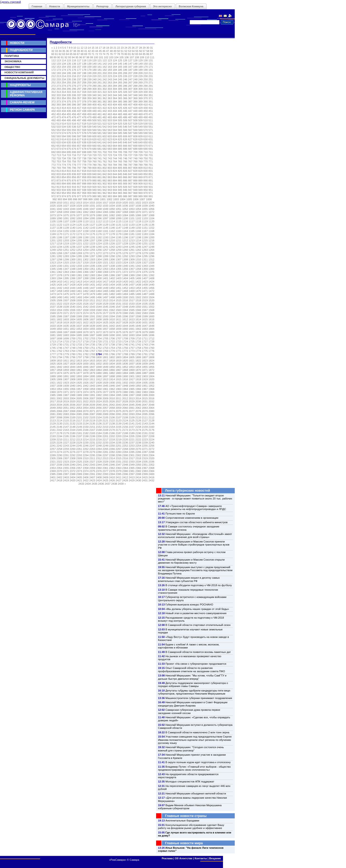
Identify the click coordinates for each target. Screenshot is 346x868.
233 (59, 79)
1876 (73, 373)
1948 (125, 386)
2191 (145, 433)
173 (59, 70)
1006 (136, 199)
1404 (125, 278)
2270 (138, 449)
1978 (112, 392)
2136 (99, 424)
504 (115, 120)
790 (146, 165)
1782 (86, 354)
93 (69, 57)
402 (105, 105)
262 (105, 82)
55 (137, 51)
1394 (60, 278)
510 (146, 120)
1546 (112, 307)
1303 (92, 259)
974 (64, 196)
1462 (86, 291)
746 (125, 158)
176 (74, 70)
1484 (125, 294)
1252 (73, 250)
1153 (53, 231)
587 (130, 133)
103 (111, 57)
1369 (106, 272)
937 (79, 190)
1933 (132, 383)
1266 (60, 253)
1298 (60, 259)
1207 (92, 240)
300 (94, 89)
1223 (92, 244)
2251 (119, 446)
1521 (53, 304)
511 (151, 120)
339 (89, 95)
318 (84, 92)
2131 (66, 424)
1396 (73, 278)
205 (120, 73)
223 (110, 76)
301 (100, 89)
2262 (86, 449)
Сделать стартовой (10, 2)
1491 (66, 297)
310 (146, 89)
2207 (145, 436)
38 (75, 51)
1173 (79, 234)
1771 (119, 351)
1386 (112, 275)
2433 (81, 484)
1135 (145, 225)
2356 (73, 468)
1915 (119, 379)
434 (64, 111)
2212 (73, 440)
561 (100, 130)
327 (130, 92)
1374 (138, 272)
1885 (132, 373)
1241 (106, 247)
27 (137, 48)
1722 (112, 342)
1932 (125, 383)
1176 (99, 234)
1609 (106, 319)
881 (100, 181)
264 (115, 82)
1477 (79, 294)
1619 (66, 322)
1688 (99, 335)
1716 (73, 342)
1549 (132, 307)
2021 (79, 401)
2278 (86, 452)
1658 (112, 329)
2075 (119, 411)
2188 (125, 433)
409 (140, 105)
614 (64, 139)
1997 (132, 395)
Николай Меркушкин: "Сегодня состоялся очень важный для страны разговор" (191, 749)
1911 (92, 379)
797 (79, 168)
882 (105, 181)
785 (120, 165)
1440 (152, 285)
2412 (125, 477)
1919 (145, 379)
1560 (99, 310)
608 (135, 136)
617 (79, 139)
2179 (66, 433)
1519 (145, 300)
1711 (145, 338)
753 (59, 161)
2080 (152, 411)
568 (135, 130)
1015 (92, 203)
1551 (145, 307)
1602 (60, 319)
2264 (99, 449)
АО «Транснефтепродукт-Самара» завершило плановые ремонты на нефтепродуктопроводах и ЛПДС (192, 508)
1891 (66, 376)
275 (69, 86)
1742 (138, 345)
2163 (66, 430)
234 (64, 79)
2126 (138, 420)
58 (148, 51)
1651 (66, 329)
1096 (99, 218)
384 (115, 102)
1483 (119, 294)
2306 (60, 458)
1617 (53, 322)
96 (81, 57)
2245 (79, 446)
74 (104, 54)
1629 (132, 322)
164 (115, 67)
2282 (112, 452)
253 (59, 82)
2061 (132, 408)
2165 (79, 430)
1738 (112, 345)
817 (79, 171)
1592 (99, 316)
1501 (132, 297)
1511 (92, 300)
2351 (145, 465)
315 (69, 92)
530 (146, 124)
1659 (119, 329)
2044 (125, 405)
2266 (112, 449)
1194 (112, 237)
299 (89, 89)
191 (151, 70)
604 (115, 136)
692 (54, 152)
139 (89, 64)
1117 (132, 221)
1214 (138, 240)
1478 (86, 294)
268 (135, 82)
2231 (92, 443)
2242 (60, 446)
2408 (99, 477)
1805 (132, 357)
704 (115, 152)
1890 (60, 376)
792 (54, 168)
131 (151, 60)
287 (130, 86)
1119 (145, 221)
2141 (132, 424)
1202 (60, 240)
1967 (145, 389)
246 (125, 79)
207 (130, 73)
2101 (79, 417)
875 (69, 181)
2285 (132, 452)
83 (137, 54)
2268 (125, 449)
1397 (79, 278)
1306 (112, 259)
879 (89, 181)
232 (54, 79)
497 (79, 120)
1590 (86, 316)
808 (135, 168)
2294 (86, 455)
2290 (60, 455)
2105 (106, 417)
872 (54, 181)
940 (94, 190)
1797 (79, 357)
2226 (60, 443)
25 (130, 48)
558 (84, 130)
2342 (86, 465)
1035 (119, 206)
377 (79, 102)
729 (140, 155)
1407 (145, 278)
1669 (79, 332)
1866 (112, 370)
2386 (60, 474)
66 (75, 54)
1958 (86, 389)
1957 (79, 389)
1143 (92, 228)
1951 (145, 386)
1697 (53, 338)
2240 (152, 443)
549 (140, 127)
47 (108, 51)
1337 (106, 266)
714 (64, 155)
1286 (86, 256)
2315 (119, 458)
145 (120, 64)
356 (74, 98)
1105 (53, 221)
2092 (125, 414)
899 (89, 184)
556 (74, 130)
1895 (92, 376)
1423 (145, 282)
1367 (92, 272)
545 (120, 127)
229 (140, 76)
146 (125, 64)
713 (59, 155)
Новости (55, 6)
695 (69, 152)
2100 (73, 417)
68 (82, 54)
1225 (106, 244)
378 (84, 102)
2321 (53, 462)
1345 (53, 269)
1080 (99, 215)
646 (125, 142)
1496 (99, 297)
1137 (53, 228)
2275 (66, 452)
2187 (119, 433)
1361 (53, 272)
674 (64, 149)
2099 (66, 417)
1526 (86, 304)
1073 (53, 215)
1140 (73, 228)
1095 (92, 218)
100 (96, 57)
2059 (119, 408)
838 (84, 174)
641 (100, 142)
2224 (152, 440)
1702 (86, 338)
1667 (66, 332)
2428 (125, 480)
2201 (106, 436)
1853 (132, 367)
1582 (138, 313)
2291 (66, 455)
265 (120, 82)
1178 (112, 234)
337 (79, 95)
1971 (66, 392)
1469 (132, 291)
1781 (79, 354)
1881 (106, 373)
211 (151, 73)
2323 (66, 462)
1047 (92, 209)
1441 (53, 288)
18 (104, 48)
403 (110, 105)
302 (105, 89)
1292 (125, 256)
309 (140, 89)
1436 (125, 285)
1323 (119, 263)
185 (120, 70)
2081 (53, 414)
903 (110, 184)
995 (70, 199)
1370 (112, 272)
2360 (99, 468)
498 (84, 120)
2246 (86, 446)
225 (120, 76)
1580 (125, 313)
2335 (145, 462)
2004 (73, 398)
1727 (145, 342)
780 (94, 165)
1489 (53, 297)
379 (89, 102)
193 (59, 73)
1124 (73, 225)
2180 (73, 433)
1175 (92, 234)
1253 (79, 250)
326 (125, 92)
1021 (132, 203)
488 (135, 117)
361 (100, 98)
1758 (138, 348)
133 (59, 64)
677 (79, 149)
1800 (99, 357)
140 (94, 64)
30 (148, 48)
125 (120, 60)
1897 (106, 376)
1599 (145, 316)
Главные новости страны (186, 816)
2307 (66, 458)
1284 (73, 256)
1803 (119, 357)
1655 (92, 329)
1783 (92, 354)
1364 (73, 272)
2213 (79, 440)
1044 (73, 209)
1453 (132, 288)
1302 (86, 259)
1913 (106, 379)
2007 (92, 398)
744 (115, 158)
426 (125, 108)
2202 (112, 436)
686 (125, 149)
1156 (73, 231)
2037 (79, 405)
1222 (86, 244)
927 (130, 187)
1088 (152, 215)
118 (84, 60)
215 (69, 76)
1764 (73, 351)
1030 (86, 206)
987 (130, 196)
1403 (119, 278)
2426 (112, 480)
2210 (60, 440)
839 (89, 174)
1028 (73, 206)
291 (151, 86)
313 (59, 92)
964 (115, 193)
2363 (119, 468)
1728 (152, 342)
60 (53, 54)
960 (94, 193)
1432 (99, 285)
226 (125, 76)
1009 (53, 203)
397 (79, 105)
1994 (112, 395)
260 (94, 82)
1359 (145, 269)
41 (86, 51)
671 (151, 146)
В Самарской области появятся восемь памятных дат (198, 652)
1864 (99, 370)
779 (89, 165)
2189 (132, 433)
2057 (106, 408)
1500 (125, 297)
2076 (125, 411)
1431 (92, 285)
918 (84, 187)
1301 (79, 259)
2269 (132, 449)
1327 (145, 263)
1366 (86, 272)
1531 (119, 304)
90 (59, 57)
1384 (99, 275)
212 (54, 76)
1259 (119, 250)
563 (110, 130)
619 (89, 139)
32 (53, 51)
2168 (99, 430)
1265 (53, 253)
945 (120, 190)
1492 (73, 297)
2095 (145, 414)
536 (74, 127)
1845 (79, 367)
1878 (86, 373)
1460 (73, 291)
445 (120, 111)
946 (125, 190)
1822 (138, 361)
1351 (92, 269)
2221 (132, 440)
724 (115, 155)
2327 (92, 462)
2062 (138, 408)
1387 (119, 275)
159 (89, 67)
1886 (138, 373)
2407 (92, 477)
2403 (66, 477)
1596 (125, 316)
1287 (92, 256)
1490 (60, 297)
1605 (79, 319)
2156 (125, 427)
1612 (125, 319)
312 (54, 92)
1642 (112, 326)
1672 (99, 332)
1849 (106, 367)
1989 (79, 395)
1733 (79, 345)
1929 (106, 383)
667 (130, 146)
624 (115, 139)
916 (74, 187)
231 (151, 76)
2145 (53, 427)
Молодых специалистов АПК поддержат (190, 782)
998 (85, 199)
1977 (106, 392)
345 (120, 95)
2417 (53, 480)
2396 (125, 474)
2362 (112, 468)
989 (140, 196)
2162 (60, 430)
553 (59, 130)
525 (120, 124)
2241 (53, 446)
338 (84, 95)
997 (80, 199)
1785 (106, 354)
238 (84, 79)
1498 (112, 297)
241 (100, 79)
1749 (79, 348)
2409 (106, 477)
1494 (86, 297)
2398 (138, 474)
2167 (92, 430)
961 (100, 193)
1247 (145, 247)
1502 (138, 297)
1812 (73, 361)
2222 (138, 440)
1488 (152, 294)
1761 (53, 351)
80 (126, 54)
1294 (138, 256)
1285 (79, 256)
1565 (132, 310)
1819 (119, 361)
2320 (152, 458)
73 (100, 54)
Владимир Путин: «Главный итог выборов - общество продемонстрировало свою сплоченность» (194, 768)
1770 (112, 351)
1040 (152, 206)
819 (89, 171)
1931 (119, 383)
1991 (92, 395)
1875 (66, 373)
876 (74, 181)
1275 (119, 253)
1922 (60, 383)
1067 (119, 212)
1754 (112, 348)
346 (125, 95)
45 (100, 51)
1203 (66, 240)
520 (94, 124)
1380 (73, 275)
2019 (66, 401)
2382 (138, 471)
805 (120, 168)
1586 (60, 316)
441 (100, 111)
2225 (53, 443)
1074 (60, 215)
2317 (132, 458)
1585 (53, 316)
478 (84, 117)
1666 (60, 332)
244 (115, 79)
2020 (73, 401)
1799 (92, 357)
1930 (112, 383)
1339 (119, 266)
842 (105, 174)
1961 (106, 389)
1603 (66, 319)
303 (110, 89)
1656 (99, 329)
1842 (60, 367)
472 (54, 117)
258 (84, 82)
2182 (86, 433)
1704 (99, 338)
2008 (99, 398)
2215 (92, 440)
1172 (73, 234)
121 (100, 60)
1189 (79, 237)
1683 (66, 335)
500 (94, 120)
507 (130, 120)
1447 (92, 288)
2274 (60, 452)
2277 (79, 452)
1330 (60, 266)
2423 (92, 480)
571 (151, 130)
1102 (138, 218)
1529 (106, 304)
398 (84, 105)
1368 (99, 272)
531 (151, 124)
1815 (92, 361)
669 (140, 146)
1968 (152, 389)
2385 (53, 474)
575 (69, 133)
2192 (152, 433)
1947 (119, 386)
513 (59, 124)
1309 (132, 259)
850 (146, 174)
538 (84, 127)
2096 (152, 414)
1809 (53, 361)
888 (135, 181)
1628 (125, 322)
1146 (112, 228)
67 (78, 54)
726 (125, 155)
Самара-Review (22, 102)
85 (144, 54)
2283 (119, 452)
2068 (73, 411)
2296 (99, 455)
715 (69, 155)
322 (105, 92)
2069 (79, 411)
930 (146, 187)
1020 (125, 203)
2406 (86, 477)
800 (94, 168)
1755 (119, 348)
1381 (79, 275)
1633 (53, 326)
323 (110, 92)
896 (74, 184)
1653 (79, 329)
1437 (132, 285)
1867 (119, 370)
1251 (66, 250)
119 (89, 60)
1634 (60, 326)
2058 (112, 408)
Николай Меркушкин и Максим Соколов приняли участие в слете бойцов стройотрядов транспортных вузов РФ (194, 545)
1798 (86, 357)
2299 (119, 455)
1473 (53, 294)
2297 (106, 455)
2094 (138, 414)
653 (59, 146)
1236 (73, 247)
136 (74, 64)
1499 (119, 297)
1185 (53, 237)
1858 (60, 370)
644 (115, 142)
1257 (106, 250)
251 (151, 79)
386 (125, 102)
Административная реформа (26, 94)
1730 (60, 345)
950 (146, 190)
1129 (106, 225)
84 (140, 54)
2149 (79, 427)
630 (146, 139)
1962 (112, 389)
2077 (132, 411)
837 (79, 174)
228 (135, 76)
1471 (145, 291)
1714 (60, 342)
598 (84, 136)
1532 (125, 304)
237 (79, 79)
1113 (106, 221)
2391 (92, 474)
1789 (132, 354)
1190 (86, 237)
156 (74, 67)
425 (120, 108)
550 (146, 127)
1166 (138, 231)
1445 (79, 288)
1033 (106, 206)
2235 (119, 443)
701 (100, 152)
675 (69, 149)
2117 (79, 420)
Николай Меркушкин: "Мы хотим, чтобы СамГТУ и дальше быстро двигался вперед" (192, 677)
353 (59, 98)
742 (105, 158)
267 (130, 82)
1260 (125, 250)
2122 (112, 420)
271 (151, 82)
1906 (60, 379)
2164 (73, 430)
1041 (53, 209)
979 (89, 196)
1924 (73, 383)
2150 (86, 427)
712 (54, 155)
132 (54, 64)
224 (115, 76)
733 (59, 158)
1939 (66, 386)
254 (64, 82)
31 (151, 48)
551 (151, 127)
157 (79, 67)
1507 (66, 300)
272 (54, 86)
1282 (60, 256)
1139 (66, 228)
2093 (132, 414)
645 (120, 142)
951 (151, 190)
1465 (106, 291)
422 (105, 108)
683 (110, 149)
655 (69, 146)
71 (93, 54)
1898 (112, 376)
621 (100, 139)
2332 (125, 462)
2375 (92, 471)
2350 (138, 465)
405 (120, 105)
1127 (92, 225)
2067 (66, 411)
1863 (92, 370)
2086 (86, 414)
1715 (66, 342)
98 (88, 57)
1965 (132, 389)
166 (125, 67)
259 (89, 82)
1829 (79, 364)
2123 (119, 420)
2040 (99, 405)
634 (64, 142)
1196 (125, 237)
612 (54, 139)
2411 (119, 477)
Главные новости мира (184, 843)
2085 (79, 414)
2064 (152, 408)
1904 (152, 376)
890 (146, 181)
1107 (66, 221)
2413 (132, 477)
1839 (145, 364)
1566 (138, 310)
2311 (92, 458)
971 (151, 193)
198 (84, 73)
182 (105, 70)
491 (151, 117)
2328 (99, 462)
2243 (66, 446)
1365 (79, 272)
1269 (79, 253)
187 (130, 70)
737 (79, 158)
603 (110, 136)
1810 (60, 361)
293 (59, 89)
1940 (73, 386)
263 (110, 82)
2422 (86, 480)
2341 (79, 465)
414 (64, 108)
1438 (138, 285)
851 (151, 174)
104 (116, 57)
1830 (86, 364)
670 (146, 146)
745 (120, 158)
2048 (152, 405)
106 (127, 57)
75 (108, 54)
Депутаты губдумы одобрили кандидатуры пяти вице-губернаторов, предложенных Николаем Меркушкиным (194, 692)
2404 (73, 477)
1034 (112, 206)
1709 (132, 338)
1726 (138, 342)
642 (105, 142)
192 (54, 73)
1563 (119, 310)
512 (54, 124)
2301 (132, 455)
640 (94, 142)
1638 (86, 326)
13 (86, 48)
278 (84, 86)
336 (74, 95)
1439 (145, 285)
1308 (125, 259)
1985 (53, 395)
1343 (145, 266)
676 (74, 149)
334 (64, 95)
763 (110, 161)
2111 (145, 417)
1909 (79, 379)
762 (105, 161)
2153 (106, 427)
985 (120, 196)
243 (110, 79)
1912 (99, 379)
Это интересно (162, 6)
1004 (123, 199)
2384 (152, 471)
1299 (66, 259)
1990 (86, 395)
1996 (125, 395)
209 (140, 73)
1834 (112, 364)
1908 (73, 379)
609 (140, 136)
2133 (79, 424)
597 (79, 136)
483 (110, 117)
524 (115, 124)
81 (129, 54)
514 (64, 124)
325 (120, 92)
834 (64, 174)
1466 (112, 291)
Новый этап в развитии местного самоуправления (196, 613)
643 (110, 142)
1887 (145, 373)
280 (94, 86)
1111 (92, 221)
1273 (106, 253)
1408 (152, 278)
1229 (132, 244)
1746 (60, 348)
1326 (138, 263)
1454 (138, 288)
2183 (92, 433)
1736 (99, 345)
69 (86, 54)
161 (100, 67)
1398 (86, 278)
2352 (152, 465)
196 (74, 73)
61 (56, 54)
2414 (138, 477)
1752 (99, 348)
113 (59, 60)
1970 (60, 392)
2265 (106, 449)
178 (84, 70)
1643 (119, 326)
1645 (132, 326)
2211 (66, 440)
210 (146, 73)
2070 (86, 411)
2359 (92, 468)
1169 (53, 234)
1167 (145, 231)
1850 (112, 367)
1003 (116, 199)
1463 (92, 291)
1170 (60, 234)
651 (151, 142)
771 (151, 161)
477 (79, 117)
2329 (106, 462)
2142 (138, 424)
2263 (92, 449)
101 (101, 57)
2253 (132, 446)
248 (135, 79)
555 (69, 130)
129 (140, 60)
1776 (152, 351)
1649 (53, 329)
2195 (66, 436)
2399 (145, 474)
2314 (112, 458)
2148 (73, 427)
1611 (119, 319)
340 (94, 95)
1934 (138, 383)
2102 (86, 417)
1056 (152, 209)
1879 (92, 373)
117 (79, 60)
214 (64, 76)
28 (140, 48)
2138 (112, 424)
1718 (86, 342)
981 (100, 196)
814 (64, 171)
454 (64, 114)
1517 (132, 300)
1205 (79, 240)
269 (140, 82)
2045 (132, 405)
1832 (99, 364)
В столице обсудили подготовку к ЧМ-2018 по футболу (199, 585)
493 (59, 120)
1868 (125, 370)
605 (120, 136)
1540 (73, 307)
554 (64, 130)
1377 (53, 275)
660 (94, 146)
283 (110, 86)
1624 (99, 322)
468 (135, 114)
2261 (79, 449)
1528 (99, 304)
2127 (145, 420)
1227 (119, 244)
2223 (145, 440)
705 (120, 152)
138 (84, 64)
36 (67, 51)
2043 (119, 405)
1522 (60, 304)
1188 (73, 237)
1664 (152, 329)
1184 (152, 234)
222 (105, 76)
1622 (86, 322)
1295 (145, 256)
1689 (106, 335)
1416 (99, 282)
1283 (66, 256)
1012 (73, 203)
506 (125, 120)
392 (54, 105)
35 (64, 51)
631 (151, 139)
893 (59, 184)
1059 (66, 212)
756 (74, 161)
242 (105, 79)
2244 (73, 446)
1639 (92, 326)
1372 (125, 272)
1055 (145, 209)
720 (94, 155)
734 (64, 158)
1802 (112, 357)
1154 (60, 231)
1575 (92, 313)
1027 (66, 206)
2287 (145, 452)
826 (125, 171)
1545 (106, 307)
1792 (152, 354)
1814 (86, 361)
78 (119, 54)
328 (135, 92)
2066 (60, 411)
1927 (92, 383)
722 (105, 155)
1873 (53, 373)
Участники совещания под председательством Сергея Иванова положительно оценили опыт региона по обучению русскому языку (195, 740)
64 (67, 54)
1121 (53, 225)
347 (130, 95)
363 (110, 98)
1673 (106, 332)
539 (89, 127)
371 (151, 98)
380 (94, 102)
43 (93, 51)
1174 (86, 234)
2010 (112, 398)
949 (140, 190)
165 (120, 67)
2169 (106, 430)
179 (89, 70)
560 (94, 130)
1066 (112, 212)
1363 (66, 272)
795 (69, 168)
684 (115, 149)
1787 (119, 354)
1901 (132, 376)
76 (111, 54)
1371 (119, 272)
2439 (121, 484)
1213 (132, 240)
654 (64, 146)
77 (115, 54)
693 (59, 152)
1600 (152, 316)
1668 (73, 332)
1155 (66, 231)
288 (135, 86)
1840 (152, 364)
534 (64, 127)
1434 (112, 285)
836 (74, 174)
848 (135, 174)
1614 (138, 319)
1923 (66, 383)
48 (111, 51)
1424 (152, 282)
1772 (125, 351)
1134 (138, 225)
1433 (106, 285)
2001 (53, 398)
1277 (132, 253)
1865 (106, 370)
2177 (53, 433)
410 (146, 105)
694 (64, 152)
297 (79, 89)
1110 (86, 221)
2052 (73, 408)
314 (64, 92)
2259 (66, 449)
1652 (73, 329)
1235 (66, 247)
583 (110, 133)
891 (151, 181)
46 (104, 51)
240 (94, 79)
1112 (99, 221)
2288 (152, 452)
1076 (73, 215)
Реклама (167, 858)
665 (120, 146)
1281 (53, 256)
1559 (92, 310)
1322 (112, 263)
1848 (99, 367)
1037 (132, 206)
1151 (145, 228)
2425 (106, 480)
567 (130, 130)
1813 (79, 361)
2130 (60, 424)
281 (100, 86)
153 (59, 67)
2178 (60, 433)
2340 (73, 465)
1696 (152, 335)
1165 (132, 231)
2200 (99, 436)
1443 (66, 288)
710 (146, 152)
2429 (132, 480)
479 (89, 117)
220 (94, 76)
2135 (92, 424)
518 (84, 124)
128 (135, 60)
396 (74, 105)
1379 (66, 275)
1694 (138, 335)
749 (140, 158)
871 (151, 177)
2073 (106, 411)
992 (55, 199)
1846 (86, 367)
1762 (60, 351)
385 (120, 102)
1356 (125, 269)
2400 (152, 474)
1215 (145, 240)
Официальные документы (24, 78)
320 (94, 92)
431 (151, 108)
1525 (79, 304)
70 (89, 54)
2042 (112, 405)
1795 (66, 357)
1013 (79, 203)
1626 (112, 322)
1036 (125, 206)
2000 (152, 395)
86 (148, 54)
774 (64, 165)
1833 (106, 364)
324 (115, 92)
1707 (119, 338)
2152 (99, 427)
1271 (92, 253)
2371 (66, 471)
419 (89, 108)
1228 (125, 244)
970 (146, 193)
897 (79, 184)
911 (151, 184)
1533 (132, 304)
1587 (66, 316)
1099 (119, 218)
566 (125, 130)
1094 (86, 218)
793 (59, 168)
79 (122, 54)
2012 (125, 398)
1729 (53, 345)
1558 (86, 310)
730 (146, 155)
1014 (86, 203)
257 (79, 82)
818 (84, 171)
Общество (12, 67)
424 (115, 108)
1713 (53, 342)
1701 (79, 338)
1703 (92, 338)
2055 (92, 408)
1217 (53, 244)
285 (120, 86)
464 (115, 114)
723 (110, 155)
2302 (138, 455)
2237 (132, 443)
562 (105, 130)
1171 (66, 234)
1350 (86, 269)
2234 (112, 443)
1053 (132, 209)
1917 (132, 379)
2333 (132, 462)
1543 (92, 307)
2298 (112, 455)
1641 (106, 326)
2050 (60, 408)
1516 (125, 300)
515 (69, 124)
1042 (60, 209)
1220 (73, 244)
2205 (132, 436)
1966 (138, 389)
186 (125, 70)
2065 (53, 411)
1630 (138, 322)
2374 (86, 471)
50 (119, 51)
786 (125, 165)
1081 (106, 215)
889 (140, 181)
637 (79, 142)
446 (125, 111)
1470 (138, 291)
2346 (112, 465)
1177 (106, 234)
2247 (92, 446)
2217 (106, 440)
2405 (79, 477)
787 (130, 165)
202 (105, 73)
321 (100, 92)
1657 (106, 329)
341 (100, 95)
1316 (73, 263)
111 (152, 57)
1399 (92, 278)
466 (125, 114)
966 (125, 193)
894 (64, 184)
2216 (99, 440)
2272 (152, 449)
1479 (92, 294)
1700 (73, 338)
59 (151, 51)
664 (115, 146)
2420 (73, 480)
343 (110, 95)
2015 (145, 398)
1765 (79, 351)
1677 (132, 332)
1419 (119, 282)
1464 (99, 291)
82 (133, 54)
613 (59, 139)
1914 (112, 379)
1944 (99, 386)
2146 (60, 427)
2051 (66, 408)
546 (125, 127)
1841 (53, 367)
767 (130, 161)
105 (121, 57)
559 (89, 130)
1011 (66, 203)
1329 (53, 266)
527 (130, 124)
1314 (60, 263)
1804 (125, 357)
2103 (92, 417)
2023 (92, 401)
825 (120, 171)
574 (64, 133)
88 (51, 57)
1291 (119, 256)
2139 (119, 424)
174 (64, 70)
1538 (60, 307)
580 (94, 133)
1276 (125, 253)
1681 (53, 335)
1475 (66, 294)
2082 (60, 414)
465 (120, 114)
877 (79, 181)
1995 (119, 395)
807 (130, 168)
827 (130, 171)
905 (120, 184)
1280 (152, 253)
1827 (66, 364)
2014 (138, 398)
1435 (119, 285)
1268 (73, 253)
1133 (132, 225)
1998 (138, 395)
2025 (106, 401)
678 (84, 149)
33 (56, 51)
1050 (112, 209)
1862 (86, 370)
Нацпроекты (20, 85)
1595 (119, 316)
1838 (138, 364)
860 (94, 177)
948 (135, 190)
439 (89, 111)
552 (54, 130)
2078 (138, 411)
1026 (60, 206)
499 (89, 120)
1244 (125, 247)
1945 (106, 386)
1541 (79, 307)
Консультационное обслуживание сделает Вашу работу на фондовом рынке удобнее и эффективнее (191, 827)
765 (120, 161)
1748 (73, 348)
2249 (106, 446)
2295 (92, 455)
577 (79, 133)
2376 (99, 471)
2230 (86, 443)
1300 (73, 259)
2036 (73, 405)
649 (140, 142)
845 (120, 174)
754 (64, 161)
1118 (138, 221)
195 (69, 73)
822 (105, 171)
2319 (145, 458)
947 (130, 190)
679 (89, 149)
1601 (53, 319)
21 (115, 48)
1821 (132, 361)
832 (54, 174)
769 (140, 161)
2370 (60, 471)
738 (84, 158)
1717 (79, 342)
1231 (145, 244)
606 (125, 136)
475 (69, 117)
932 (54, 190)
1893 (79, 376)
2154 (112, 427)
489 (140, 117)
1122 (60, 225)
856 (74, 177)
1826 (60, 364)
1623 (92, 322)
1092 (73, 218)
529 (140, 124)
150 (146, 64)
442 (105, 111)
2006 (86, 398)
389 (140, 102)
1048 (99, 209)
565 (120, 130)
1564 (125, 310)
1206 (86, 240)
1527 (92, 304)
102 (106, 57)
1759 (145, 348)
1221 (79, 244)
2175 (145, 430)
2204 (125, 436)
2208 (152, 436)
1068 (125, 212)
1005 (129, 199)
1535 (145, 304)
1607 (92, 319)
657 (79, 146)
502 (105, 120)
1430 (86, 285)
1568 (152, 310)
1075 (66, 215)
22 (119, 48)
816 (74, 171)
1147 (119, 228)
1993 (106, 395)
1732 (73, 345)
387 (130, 102)
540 (94, 127)
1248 (152, 247)
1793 (53, 357)
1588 (73, 316)
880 (94, 181)
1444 (73, 288)
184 (115, 70)
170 (146, 67)
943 (110, 190)
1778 (60, 354)
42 (89, 51)
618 (84, 139)
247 (130, 79)
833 (59, 174)
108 (137, 57)
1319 (92, 263)
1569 (53, 313)
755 (69, 161)
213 (59, 76)
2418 (60, 480)
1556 (73, 310)
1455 (145, 288)
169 (140, 67)
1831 (92, 364)
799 (89, 168)
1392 (152, 275)
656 (74, 146)
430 (146, 108)
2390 (86, 474)
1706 (112, 338)
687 (130, 149)
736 (74, 158)
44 (96, 51)
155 (69, 67)
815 (69, 171)
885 (120, 181)
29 (144, 48)
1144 (99, 228)
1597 (132, 316)
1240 (99, 247)
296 (74, 89)
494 (64, 120)
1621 (79, 322)
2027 (119, 401)
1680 (152, 332)
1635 (66, 326)
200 (94, 73)
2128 (152, 420)
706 (125, 152)
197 (79, 73)
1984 (152, 392)
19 (108, 48)
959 (89, 193)
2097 (53, 417)
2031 (145, 401)
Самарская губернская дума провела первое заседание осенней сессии (189, 711)
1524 (73, 304)
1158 (86, 231)
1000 (96, 199)
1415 (92, 282)
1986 (60, 395)
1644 (125, 326)
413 (59, 108)
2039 (92, 405)
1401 (106, 278)
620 (94, 139)
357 (79, 98)
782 (105, 165)
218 (84, 76)
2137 (106, 424)
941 (100, 190)
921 (100, 187)
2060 (125, 408)
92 (66, 57)
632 (54, 142)
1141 (79, 228)
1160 (99, 231)
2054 (86, 408)
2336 (152, 462)
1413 (79, 282)
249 (140, 79)
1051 (119, 209)
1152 (152, 228)
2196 (73, 436)
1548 (125, 307)
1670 (86, 332)
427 (130, 108)
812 (54, 171)
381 (100, 102)
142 (105, 64)
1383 (92, 275)
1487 (145, 294)
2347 (119, 465)
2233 (106, 443)
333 (59, 95)
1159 (92, 231)
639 (89, 142)
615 (69, 139)
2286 (138, 452)
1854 (138, 367)
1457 (53, 291)
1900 (125, 376)
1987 (66, 395)
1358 (138, 269)
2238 (138, 443)
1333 (79, 266)
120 (94, 60)
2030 (138, 401)
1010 (60, 203)
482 (105, 117)
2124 (125, 420)
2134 (86, 424)
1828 (73, 364)
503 (110, 120)
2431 (145, 480)
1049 (106, 209)
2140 (125, 424)
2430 (138, 480)
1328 (152, 263)
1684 (73, 335)
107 (132, 57)
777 (79, 165)
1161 (106, 231)
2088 (99, 414)
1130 (112, 225)
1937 (53, 386)
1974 (86, 392)
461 (100, 114)
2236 (125, 443)
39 (78, 51)
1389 (132, 275)
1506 (60, 300)
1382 (86, 275)
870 (146, 177)
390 (146, 102)
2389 (79, 474)
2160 (152, 427)
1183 (145, 234)
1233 (53, 247)
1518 (138, 300)
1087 (145, 215)
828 (135, 171)
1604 (73, 319)
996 (75, 199)
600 (94, 136)
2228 (73, 443)
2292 (73, 455)
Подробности (21, 50)
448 (135, 111)
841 (100, 174)
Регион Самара (22, 110)
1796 (73, 357)
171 (151, 67)
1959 (92, 389)
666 (125, 146)
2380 (125, 471)
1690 (112, 335)
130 (146, 60)
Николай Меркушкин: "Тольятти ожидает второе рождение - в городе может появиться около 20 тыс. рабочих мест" (195, 499)
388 (135, 102)
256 (74, 82)
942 (105, 190)
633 (59, 142)
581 (100, 133)
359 (89, 98)
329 (140, 92)
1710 (138, 338)
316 (74, 92)
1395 (66, 278)
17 (100, 48)
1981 (132, 392)
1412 (73, 282)
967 (130, 193)
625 (120, 139)
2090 (112, 414)
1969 (53, 392)
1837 (132, 364)
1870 (138, 370)
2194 (60, 436)
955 (69, 193)
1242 (112, 247)
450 (146, 111)
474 (64, 117)
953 (59, 193)
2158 (138, 427)
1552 (152, 307)
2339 (66, 465)
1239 (92, 247)
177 (79, 70)
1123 (66, 225)
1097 (106, 218)
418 (84, 108)
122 (105, 60)
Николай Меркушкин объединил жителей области (196, 793)
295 (69, 89)
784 (115, 165)
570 (146, 130)
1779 (66, 354)
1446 (86, 288)
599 (89, 136)
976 (74, 196)
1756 (125, 348)
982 (105, 196)
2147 (66, 427)
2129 (53, 424)
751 (151, 158)
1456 (152, 288)
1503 (145, 297)
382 (105, 102)
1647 (145, 326)
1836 (125, 364)
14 (89, 48)
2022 (86, 401)
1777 (53, 354)
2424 (99, 480)
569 (140, 130)
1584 (152, 313)
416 (74, 108)
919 (89, 187)
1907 (66, 379)
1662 (138, 329)
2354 (60, 468)
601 (100, 136)
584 (115, 133)
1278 (138, 253)
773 (59, 165)
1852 (125, 367)
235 (69, 79)
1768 (99, 351)
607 (130, 136)
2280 (99, 452)
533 (59, 127)
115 (69, 60)
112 (54, 60)
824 (115, 171)
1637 (79, 326)
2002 (60, 398)
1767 (92, 351)
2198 (86, 436)
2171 (119, 430)
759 (89, 161)
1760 (152, 348)
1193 (106, 237)
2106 (112, 417)
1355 (119, 269)
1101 (132, 218)
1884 (125, 373)
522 (105, 124)
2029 (132, 401)
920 (94, 187)
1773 (132, 351)
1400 (99, 278)
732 (54, 158)
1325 (132, 263)
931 (151, 187)
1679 (145, 332)
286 (125, 86)
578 (84, 133)
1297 (53, 259)
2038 (86, 405)
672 (54, 149)
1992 (99, 395)
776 (74, 165)
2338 (60, 465)
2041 (106, 405)
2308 (73, 458)
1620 (73, 322)
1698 (60, 338)
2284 (125, 452)
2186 (112, 433)
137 (79, 64)
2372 (73, 471)
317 (79, 92)
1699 (66, 338)
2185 (106, 433)
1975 (92, 392)
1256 (99, 250)
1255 (92, 250)
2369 (53, 471)
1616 (152, 319)
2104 (99, 417)
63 (64, 54)
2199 (92, 436)
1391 (145, 275)
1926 (86, 383)
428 (135, 108)
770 (146, 161)
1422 (138, 282)
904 (115, 184)
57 (144, 51)
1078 (86, 215)
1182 (138, 234)
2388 (73, 474)
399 (89, 105)
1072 (152, 212)
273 (59, 86)
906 (125, 184)
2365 (132, 468)
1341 (132, 266)
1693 (132, 335)
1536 (152, 304)
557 (79, 130)
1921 (53, 383)
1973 (79, 392)
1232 (152, 244)
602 (105, 136)
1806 (138, 357)
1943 (92, 386)
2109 (132, 417)
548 (135, 127)
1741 (132, 345)
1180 (125, 234)
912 (54, 187)
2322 (60, 462)
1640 (99, 326)
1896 (99, 376)
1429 (79, 285)
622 (105, 139)
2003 (66, 398)
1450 (112, 288)
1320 (99, 263)
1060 (73, 212)
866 (125, 177)
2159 (145, 427)
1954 (60, 389)
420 (94, 108)
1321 (106, 263)
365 (120, 98)
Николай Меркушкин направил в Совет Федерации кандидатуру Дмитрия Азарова (193, 704)
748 (135, 158)
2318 (138, 458)
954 (64, 193)
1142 (86, 228)
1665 (53, 332)
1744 (152, 345)
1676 (125, 332)
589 (140, 133)
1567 (145, 310)
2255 (145, 446)
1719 (92, 342)
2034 (60, 405)
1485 (132, 294)
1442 (60, 288)
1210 (112, 240)
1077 (79, 215)
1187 (66, 237)
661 (100, 146)
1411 (66, 282)
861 (100, 177)
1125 (79, 225)
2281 (106, 452)
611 (151, 136)
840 (94, 174)
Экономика (13, 61)
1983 (145, 392)
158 (84, 67)
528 (135, 124)
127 (130, 60)
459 (89, 114)
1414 (86, 282)
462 (105, 114)
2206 (138, 436)
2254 (138, 446)
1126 (86, 225)
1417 (106, 282)
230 (146, 76)
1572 (73, 313)
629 (140, 139)
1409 (53, 282)
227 (130, 76)
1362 (60, 272)
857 (79, 177)
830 (146, 171)
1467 (119, 291)
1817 (106, 361)
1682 (60, 335)
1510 (86, 300)
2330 (112, 462)
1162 (112, 231)
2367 (145, 468)
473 (59, 117)
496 (74, 120)
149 (140, 64)
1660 (125, 329)
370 (146, 98)
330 (146, 92)
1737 (106, 345)
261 (100, 82)
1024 (152, 203)
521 (100, 124)
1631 (145, 322)
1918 (138, 379)
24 (126, 48)
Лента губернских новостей (188, 491)
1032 (99, 206)
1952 (152, 386)
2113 (53, 420)
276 (74, 86)
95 (77, 57)
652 (54, 146)
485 (120, 117)
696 (74, 152)
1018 (112, 203)
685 (120, 149)
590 (146, 133)
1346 (60, 269)
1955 (66, 389)
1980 (125, 392)
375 (69, 102)
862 (105, 177)
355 (69, 98)
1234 (60, 247)
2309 (79, 458)
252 (54, 82)
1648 (152, 326)
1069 (132, 212)
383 (110, 102)
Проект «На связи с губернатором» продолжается (196, 664)
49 (115, 51)
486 (125, 117)
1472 (152, 291)
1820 (125, 361)
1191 (92, 237)
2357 (79, 468)
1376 (152, 272)
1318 (86, 263)
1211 (119, 240)
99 (92, 57)
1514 (112, 300)
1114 (112, 221)
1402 (112, 278)
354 (64, 98)
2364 (125, 468)
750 (146, 158)
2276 (73, 452)
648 (135, 142)
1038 (138, 206)
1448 (99, 288)
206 (125, 73)
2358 (86, 468)
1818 (112, 361)
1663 (145, 329)
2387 (66, 474)
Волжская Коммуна (191, 6)
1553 (53, 310)
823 (110, 171)
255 (69, 82)
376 (74, 102)
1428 (73, 285)
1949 (132, 386)
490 (146, 117)
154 (64, 67)
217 (79, 76)
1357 (132, 269)
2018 (60, 401)
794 (64, 168)
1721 (106, 342)
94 (73, 57)
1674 (112, 332)
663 (110, 146)
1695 (145, 335)
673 (59, 149)
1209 (106, 240)
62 (60, 54)
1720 (99, 342)
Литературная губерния (131, 6)
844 (115, 174)
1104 (152, 218)
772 (54, 165)
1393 (53, 278)
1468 (125, 291)
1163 (119, 231)
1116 (125, 221)
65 (71, 54)
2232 (99, 443)
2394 (112, 474)
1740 (125, 345)
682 (105, 149)
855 (69, 177)
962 (105, 193)
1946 (112, 386)
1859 (66, 370)
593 (59, 136)
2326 (86, 462)
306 (125, 89)
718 (84, 155)
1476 (73, 294)
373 (59, 102)
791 (151, 165)
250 (146, 79)
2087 (92, 414)
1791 (145, 354)
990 (146, 196)
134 (64, 64)
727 (130, 155)
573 (59, 133)
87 (151, 54)
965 (120, 193)
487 (130, 117)
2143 (145, 424)
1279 (145, 253)
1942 (86, 386)
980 (94, 196)
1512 (99, 300)
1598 (138, 316)
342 (105, 95)
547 (130, 127)
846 (125, 174)
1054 (138, 209)
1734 (86, 345)
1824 (152, 361)
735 (69, 158)
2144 (152, 424)
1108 (73, 221)
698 (84, 152)
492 (54, 120)
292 (54, 89)
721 (100, 155)
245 (120, 79)
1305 (106, 259)
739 (89, 158)
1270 (86, 253)
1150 (138, 228)
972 (54, 196)
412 (54, 108)
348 (135, 95)
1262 (138, 250)
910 (146, 184)
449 (140, 111)
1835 (119, 364)
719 (89, 155)
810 (146, 168)
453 (59, 114)
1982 (138, 392)
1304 (99, 259)
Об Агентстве (184, 858)
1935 (145, 383)
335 (69, 95)
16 (96, 48)
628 (135, 139)
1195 (119, 237)
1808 (152, 357)
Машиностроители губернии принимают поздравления (199, 698)
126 (125, 60)
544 (115, 127)
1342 (138, 266)
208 (135, 73)
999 (90, 199)
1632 (152, 322)
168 (135, 67)
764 (115, 161)
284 (115, 86)
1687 (92, 335)
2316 (125, 458)
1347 (66, 269)
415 (69, 108)
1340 (125, 266)
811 (151, 168)
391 (151, 102)
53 (129, 51)
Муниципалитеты (78, 6)
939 (89, 190)
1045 (79, 209)
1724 (125, 342)
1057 (53, 212)
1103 (145, 218)
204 (115, 73)
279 (89, 86)
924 (115, 187)
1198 (138, 237)
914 (64, 187)
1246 (138, 247)
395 (69, 105)
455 (69, 114)
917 (79, 187)
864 (115, 177)
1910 (86, 379)
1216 (152, 240)
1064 (99, 212)
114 (64, 60)
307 (130, 89)
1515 (119, 300)
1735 (92, 345)
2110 (138, 417)
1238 (86, 247)
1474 (60, 294)
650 (146, 142)
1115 (119, 221)
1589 (79, 316)
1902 (138, 376)
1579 (119, 313)
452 (54, 114)
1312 (152, 259)
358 (84, 98)
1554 (60, 310)
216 (74, 76)
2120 (99, 420)
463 (110, 114)
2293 (79, 455)
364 (115, 98)
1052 (125, 209)
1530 (112, 304)
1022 (138, 203)
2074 (112, 411)
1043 (66, 209)
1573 (79, 313)
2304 (152, 455)
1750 (86, 348)
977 (79, 196)
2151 (92, 427)
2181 (79, 433)
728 (135, 155)
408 (135, 105)
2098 (60, 417)
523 (110, 124)
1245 (132, 247)
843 (110, 174)
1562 (112, 310)
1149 (132, 228)
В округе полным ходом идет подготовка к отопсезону (198, 762)
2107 (119, 417)
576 (74, 133)
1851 (119, 367)
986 (125, 196)
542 (105, 127)
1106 (60, 221)
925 (120, 187)
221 (100, 76)
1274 (112, 253)
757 (79, 161)
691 (151, 149)
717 (79, 155)
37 (71, 51)
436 (74, 111)
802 (105, 168)
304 (115, 89)
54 (133, 51)
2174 (138, 430)
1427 (66, 285)
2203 (119, 436)
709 (140, 152)
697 (79, 152)
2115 (66, 420)
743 (110, 158)
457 (79, 114)
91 (62, 57)
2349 (132, 465)
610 (146, 136)
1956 (73, 389)
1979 (119, 392)
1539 (66, 307)
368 (135, 98)
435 (69, 111)
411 (151, 105)
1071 (145, 212)
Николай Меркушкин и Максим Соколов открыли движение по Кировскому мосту (191, 561)
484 (115, 117)
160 (94, 67)
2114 (60, 420)
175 (69, 70)
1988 (73, 395)
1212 (125, 240)
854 (64, 177)
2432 (152, 480)
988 (135, 196)
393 (59, 105)
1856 (152, 367)
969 (140, 193)
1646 (138, 326)
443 (110, 111)
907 (130, 184)
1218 (60, 244)
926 (125, 187)
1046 (86, 209)
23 (122, 48)
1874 (60, 373)
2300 (125, 455)
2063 (145, 408)
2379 (119, 471)
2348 (125, 465)
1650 (60, 329)
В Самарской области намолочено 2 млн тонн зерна (197, 732)
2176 (152, 430)
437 (79, 111)
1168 (152, 231)
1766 (86, 351)
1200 (152, 237)
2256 (152, 446)
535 (69, 127)
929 (140, 187)
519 (89, 124)
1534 (138, 304)
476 (74, 117)
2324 (73, 462)
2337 (53, 465)
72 (96, 54)
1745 (53, 348)
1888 (152, 373)
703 (110, 152)
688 (135, 149)
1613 (132, 319)
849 (140, 174)
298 (84, 89)
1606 (86, 319)
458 (84, 114)
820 (94, 171)
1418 (112, 282)
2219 (119, 440)
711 (151, 152)
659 (89, 146)
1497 (106, 297)
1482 (112, 294)
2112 (152, 417)
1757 (132, 348)
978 (84, 196)
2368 (152, 468)
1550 (138, 307)
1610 (112, 319)
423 (110, 108)
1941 (79, 386)
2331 (119, 462)
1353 (106, 269)
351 (151, 95)
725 (120, 155)
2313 (106, 458)
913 (59, 187)
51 (122, 51)
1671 (92, 332)
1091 (66, 218)
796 (74, 168)
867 (130, 177)
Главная (37, 6)
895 (69, 184)
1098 (112, 218)
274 (64, 86)
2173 (132, 430)
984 (115, 196)
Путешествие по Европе (180, 514)
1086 (138, 215)
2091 (119, 414)
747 (130, 158)
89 (55, 57)
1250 (60, 250)
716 (74, 155)
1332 (73, 266)
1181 (132, 234)
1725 (132, 342)
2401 (53, 477)
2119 (92, 420)
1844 (73, 367)
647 (130, 142)
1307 (119, 259)
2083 (66, 414)
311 (151, 89)
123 (110, 60)
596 (74, 136)
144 (115, 64)
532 (54, 127)
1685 (79, 335)
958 (84, 193)
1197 (132, 237)
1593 (106, 316)
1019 (119, 203)
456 (74, 114)
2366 (138, 468)
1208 (99, 240)
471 (151, 114)
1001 (103, 199)
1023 (145, 203)
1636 (73, 326)
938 (84, 190)
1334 (86, 266)
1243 (119, 247)
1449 (106, 288)
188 (135, 70)
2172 (125, 430)
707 (130, 152)
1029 (79, 206)
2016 (152, 398)
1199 (145, 237)
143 (110, 64)
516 (74, 124)
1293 (132, 256)
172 (54, 70)
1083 (119, 215)
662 (105, 146)
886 (125, 181)
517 (79, 124)
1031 (92, 206)
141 (100, 64)
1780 (73, 354)
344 (115, 95)
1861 (79, 370)
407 (130, 105)
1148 (125, 228)
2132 (73, 424)
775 (69, 165)
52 (126, 51)
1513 (106, 300)
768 (135, 161)
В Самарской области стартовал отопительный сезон (198, 625)
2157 (132, 427)
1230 (138, 244)
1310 (138, 259)
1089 (53, 218)
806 (125, 168)
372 (54, 102)
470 (146, 114)
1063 (92, 212)
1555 (66, 310)
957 (79, 193)
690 (146, 149)
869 (140, 177)
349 (140, 95)
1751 (92, 348)
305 (120, 89)
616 (74, 139)
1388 (125, 275)
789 (140, 165)
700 (94, 152)
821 (100, 171)
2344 (99, 465)
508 (135, 120)
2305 (53, 458)
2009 (106, 398)
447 (130, 111)
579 (89, 133)
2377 (106, 471)
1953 (53, 389)
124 (115, 60)
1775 (145, 351)
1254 (86, 250)
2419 (66, 480)
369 (140, 98)
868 (135, 177)
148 (135, 64)
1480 (99, 294)
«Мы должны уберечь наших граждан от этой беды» (197, 609)
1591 (92, 316)
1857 (53, 370)
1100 (125, 218)
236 (74, 79)
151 (151, 64)
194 (64, 73)
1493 (79, 297)
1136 (152, 225)
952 (54, 193)
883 (110, 181)
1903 (145, 376)
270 (146, 82)
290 (146, 86)
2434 (88, 484)
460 (94, 114)
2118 (86, 420)
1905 (53, 379)
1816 (99, 361)
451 (151, 111)
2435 (94, 484)
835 (69, 174)
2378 (112, 471)
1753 (106, 348)
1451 (119, 288)
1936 (152, 383)
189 (140, 70)
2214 (86, 440)
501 (100, 120)
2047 (145, 405)
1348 (73, 269)
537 (79, 127)
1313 (53, 263)
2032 (152, 401)
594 (64, 136)
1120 (152, 221)
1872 (152, 370)
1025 (53, 206)
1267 (66, 253)
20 (111, 48)
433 (59, 111)
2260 (73, 449)
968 (135, 193)
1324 (125, 263)
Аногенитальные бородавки (182, 821)
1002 (110, 199)
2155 (119, 427)
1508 (73, 300)
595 (69, 136)
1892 (73, 376)
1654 (86, 329)
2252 (125, 446)
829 (140, 171)
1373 (132, 272)
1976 (99, 392)
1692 (125, 335)
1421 (132, 282)
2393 (106, 474)
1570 (60, 313)
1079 (92, 215)
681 (100, 149)
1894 (86, 376)
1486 (138, 294)
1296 (152, 256)
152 (54, 67)
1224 (99, 244)
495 (69, 120)
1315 (66, 263)
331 (151, 92)
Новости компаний (19, 72)
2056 (99, 408)
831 (151, 171)
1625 (106, 322)
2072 (99, 411)
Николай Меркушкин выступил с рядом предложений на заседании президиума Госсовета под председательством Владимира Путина (195, 570)
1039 (145, 206)
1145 (106, 228)
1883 (119, 373)
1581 (132, 313)
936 (74, 190)
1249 (53, 250)
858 (84, 177)
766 (125, 161)
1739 (119, 345)
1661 (132, 329)
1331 (66, 266)
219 (89, 76)
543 (110, 127)
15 (93, 48)
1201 (53, 240)
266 (125, 82)
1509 (79, 300)
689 (140, 149)
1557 (79, 310)
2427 (119, 480)
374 (64, 102)
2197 (79, 436)
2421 (79, 480)
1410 (60, 282)
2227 (66, 443)
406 (125, 105)
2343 (92, 465)
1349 (79, 269)
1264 (152, 250)
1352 (99, 269)
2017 (53, 401)
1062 (86, 212)
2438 (114, 484)
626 (125, 139)
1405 (132, 278)
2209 (53, 440)
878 (84, 181)
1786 (112, 354)
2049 (53, 408)
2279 (92, 452)
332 (54, 95)
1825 (53, 364)
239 (89, 79)
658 (84, 146)
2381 (132, 471)
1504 (152, 297)
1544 (99, 307)
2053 (79, 408)
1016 (99, 203)
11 (78, 48)
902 (105, 184)
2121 (106, 420)
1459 (66, 291)
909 (140, 184)
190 (146, 70)
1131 (119, 225)
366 (125, 98)
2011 (119, 398)
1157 (79, 231)
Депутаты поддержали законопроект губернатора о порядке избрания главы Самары (193, 685)
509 (140, 120)
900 (94, 184)
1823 (145, 361)
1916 (125, 379)
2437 (108, 484)
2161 (53, 430)
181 (100, 70)
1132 (125, 225)
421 (100, 108)
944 (115, 190)
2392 (99, 474)
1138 (60, 228)
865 (120, 177)
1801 (106, 357)
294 (64, 89)
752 (54, 161)
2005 (79, 398)
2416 (152, 477)
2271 (145, 449)
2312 (99, 458)
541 (100, 127)
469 (140, 114)
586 (125, 133)
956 (74, 193)
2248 (99, 446)
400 (94, 105)
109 (142, 57)
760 (94, 161)
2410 (112, 477)
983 (110, 196)
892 (54, 184)
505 (120, 120)
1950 (138, 386)
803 (110, 168)
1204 (73, 240)
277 (79, 86)
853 (59, 177)
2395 (119, 474)
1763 (66, 351)
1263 (145, 250)
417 (79, 108)
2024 (99, 401)
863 (110, 177)
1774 (138, 351)
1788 (125, 354)
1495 (92, 297)
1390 (138, 275)
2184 (99, 433)
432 (54, 111)
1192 (99, 237)
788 (135, 165)
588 (135, 133)
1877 (79, 373)
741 (100, 158)
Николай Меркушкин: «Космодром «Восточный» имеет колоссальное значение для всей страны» (195, 536)
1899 (119, 376)
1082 (112, 215)
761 (100, 161)
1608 (99, 319)
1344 (152, 266)
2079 (145, 411)
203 (110, 73)
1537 (53, 307)
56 (140, 51)
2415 (145, 477)
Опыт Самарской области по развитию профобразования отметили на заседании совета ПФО (192, 670)
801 (100, 168)
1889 (53, 376)
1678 (138, 332)
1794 (60, 357)
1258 (112, 250)
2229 (79, 443)
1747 (66, 348)
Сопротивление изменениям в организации (192, 518)
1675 (119, 332)
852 (54, 177)
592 (54, 136)
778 (84, 165)
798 (84, 168)
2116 (73, 420)
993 (60, 199)
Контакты (201, 858)
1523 (66, 304)
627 (130, 139)
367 (130, 98)
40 (82, 51)
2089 (106, 414)
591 (151, 133)
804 (115, 168)
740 (94, 158)
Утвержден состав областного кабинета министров (197, 522)
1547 (119, 307)
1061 (79, 212)
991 (151, 196)
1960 (99, 389)
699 (89, 152)
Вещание (215, 858)
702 (105, 152)
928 (135, 187)
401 (100, 105)
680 (94, 149)
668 (135, 146)
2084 (73, 414)
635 (69, 142)
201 (100, 73)
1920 (152, 379)
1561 (106, 310)
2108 (125, 417)
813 (59, 171)
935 (69, 190)
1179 (119, 234)
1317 (79, 263)
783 (110, 165)
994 (65, 199)
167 (130, 67)
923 (110, 187)
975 (69, 196)
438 (84, 111)
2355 (66, 468)
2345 (106, 465)
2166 (86, 430)
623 (110, 139)
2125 (132, 420)
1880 (99, 373)
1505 (53, 300)
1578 (112, 313)
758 (84, 161)
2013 (132, 398)
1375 (145, 272)
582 (105, 133)
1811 (66, 361)
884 (115, 181)
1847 (92, 367)
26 (133, 48)
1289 (106, 256)
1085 (132, 215)
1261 (132, 250)
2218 (112, 440)
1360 (152, 269)
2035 (66, 405)
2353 (53, 468)
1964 (125, 389)
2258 (60, 449)
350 (146, 95)
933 (59, 190)
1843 (66, 367)
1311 (145, 259)
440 (94, 111)
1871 (145, 370)
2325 (79, 462)
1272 (99, 253)
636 (74, 142)
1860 (73, 370)
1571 (66, 313)
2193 (53, 436)
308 (135, 89)
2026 (112, 401)
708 (135, 152)
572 (54, 133)
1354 (112, 269)
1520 (152, 300)
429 (140, 108)
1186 (60, 237)
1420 (125, 282)
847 (130, 174)
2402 (60, 477)
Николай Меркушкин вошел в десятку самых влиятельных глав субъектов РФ (189, 579)
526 (125, 124)
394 (64, 105)
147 (130, 64)
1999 (145, 395)
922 (105, 187)
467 (130, 114)
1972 (73, 392)
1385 (106, 275)
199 (89, 73)
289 (140, 86)
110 (147, 57)
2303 (145, 455)
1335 (92, 266)
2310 (86, 458)
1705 (106, 338)
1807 (145, 357)
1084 (125, 215)
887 (130, 181)
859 (89, 177)
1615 (145, 319)
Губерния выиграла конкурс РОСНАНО (189, 605)
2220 (125, 440)
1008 (149, 199)
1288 (99, 256)
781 (100, 165)
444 (115, 111)
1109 (79, 221)
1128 (99, 225)
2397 (132, 474)
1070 (138, 212)
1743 (145, 345)
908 (135, 184)
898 (84, 184)
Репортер (102, 6)
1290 (112, 256)
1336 (99, 266)
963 (110, 193)
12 (82, 48)
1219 (66, 244)
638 (84, 142)
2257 (53, 449)
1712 (152, 338)
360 (94, 98)
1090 (60, 218)
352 (54, 98)
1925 (79, 383)
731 (151, 155)
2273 (53, 452)
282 (105, 86)
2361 (106, 468)
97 (84, 57)
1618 (60, 322)
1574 (86, 313)
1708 (125, 338)
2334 (138, 462)
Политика (12, 56)
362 (105, 98)
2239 (145, 443)
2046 (138, 405)
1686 (86, 335)
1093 (79, 218)
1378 (60, 275)
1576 (99, 313)
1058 (60, 212)
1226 (112, 244)
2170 (112, 430)
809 (140, 168)
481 (100, 117)
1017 (106, 203)
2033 (53, 405)
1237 (79, 247)
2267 (119, 449)
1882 (112, 373)
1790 (138, 354)
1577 (106, 313)
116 (74, 60)
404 (115, 105)
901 (100, 184)
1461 (79, 291)
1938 (60, 386)
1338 (112, 266)
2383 (145, 471)
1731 (66, 345)
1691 (119, 335)
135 (69, 64)
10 (75, 48)
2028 (125, 401)
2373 (79, 471)
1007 (142, 199)
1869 (132, 370)
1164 (125, 231)
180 (94, 70)
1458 (60, 291)
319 (89, 92)
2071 (92, 411)
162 (105, 67)
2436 (101, 484)
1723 (119, 342)
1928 (99, 383)
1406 (138, 278)
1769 (106, 351)
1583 (145, 313)
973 (59, 196)
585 (120, 133)
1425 (53, 285)
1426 (60, 285)
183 (110, 70)
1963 (119, 389)
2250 (112, 446)
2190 (138, 433)
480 (94, 117)
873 (59, 181)
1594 (112, 316)
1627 (119, 322)
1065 (106, 212)
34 (60, 51)
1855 (145, 367)
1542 (86, 307)
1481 (106, 294)
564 (115, 130)
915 (69, 187)
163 (110, 67)
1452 (125, 288)
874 (64, 181)
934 (64, 190)
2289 (53, 455)
